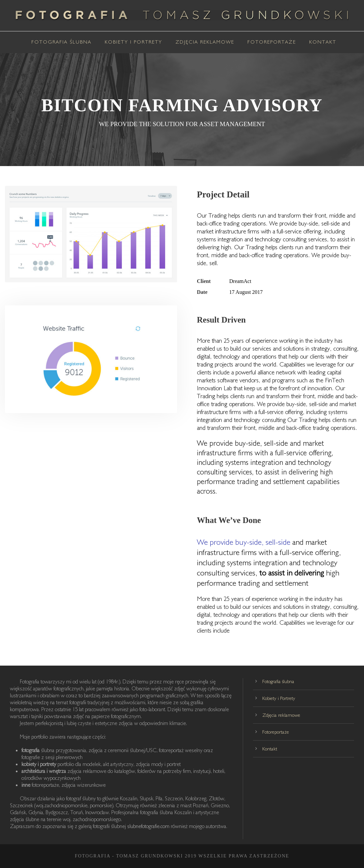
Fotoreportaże (272, 42)
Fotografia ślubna (61, 42)
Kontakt (323, 42)
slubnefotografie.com (149, 826)
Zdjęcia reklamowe (205, 42)
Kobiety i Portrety (133, 42)
